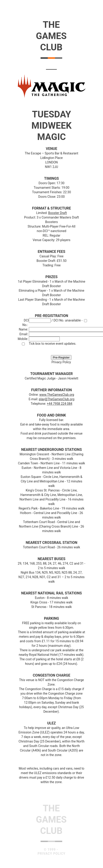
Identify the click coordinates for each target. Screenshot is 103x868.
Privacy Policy (61, 362)
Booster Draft (58, 213)
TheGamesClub (51, 36)
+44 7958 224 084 (60, 404)
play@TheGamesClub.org (57, 399)
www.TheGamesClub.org (57, 395)
